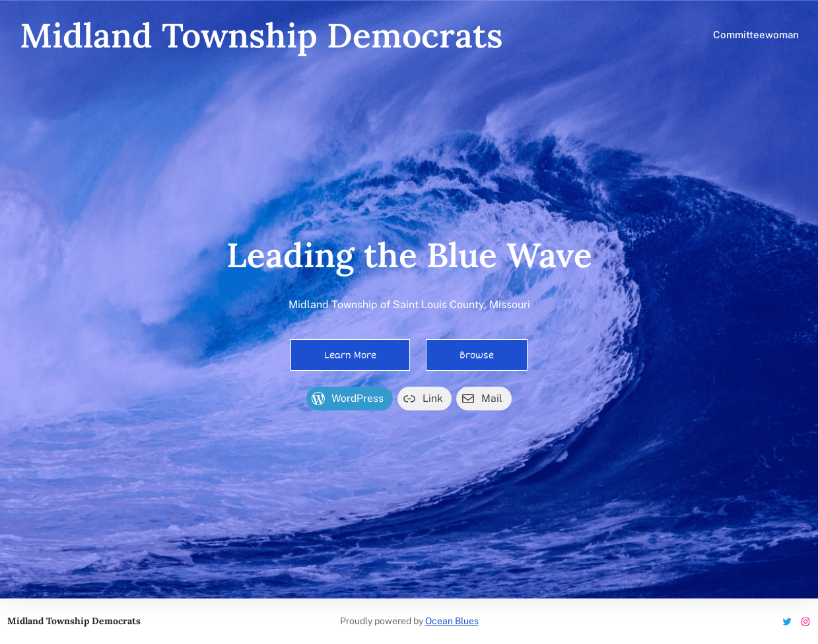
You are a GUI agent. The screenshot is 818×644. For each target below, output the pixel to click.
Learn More (350, 355)
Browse (477, 355)
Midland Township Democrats (261, 35)
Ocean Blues (452, 621)
